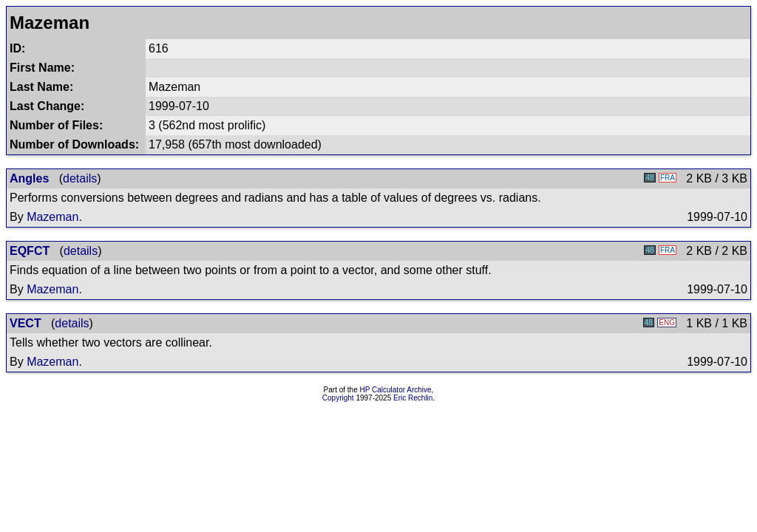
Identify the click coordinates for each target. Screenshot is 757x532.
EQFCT (30, 251)
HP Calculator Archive (396, 390)
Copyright (338, 398)
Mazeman (52, 217)
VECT (26, 323)
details (80, 178)
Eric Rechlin (413, 398)
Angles (29, 178)
